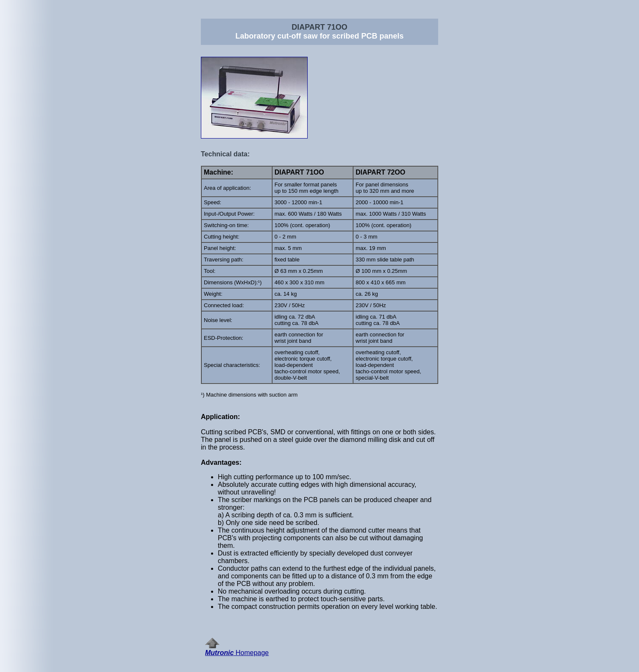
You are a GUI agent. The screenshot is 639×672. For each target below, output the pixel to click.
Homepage (237, 650)
